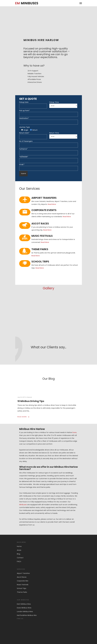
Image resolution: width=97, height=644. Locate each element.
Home (19, 546)
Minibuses (23, 505)
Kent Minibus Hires (24, 604)
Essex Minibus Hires (24, 608)
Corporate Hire (23, 581)
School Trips (22, 588)
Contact (20, 558)
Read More (52, 204)
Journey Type (24, 127)
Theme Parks (22, 592)
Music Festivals (23, 585)
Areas (19, 550)
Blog (18, 554)
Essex (74, 432)
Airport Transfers (23, 573)
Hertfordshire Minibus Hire (27, 615)
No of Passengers (26, 141)
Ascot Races (22, 577)
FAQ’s (19, 561)
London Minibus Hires (25, 612)
